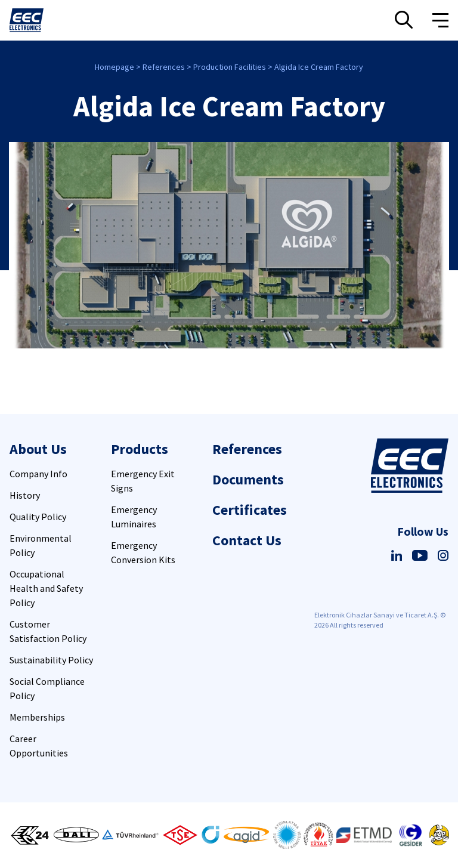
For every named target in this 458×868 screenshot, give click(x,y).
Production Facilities (230, 67)
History (25, 495)
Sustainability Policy (51, 660)
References (164, 67)
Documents (248, 479)
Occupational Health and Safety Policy (46, 588)
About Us (38, 449)
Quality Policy (38, 517)
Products (140, 449)
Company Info (38, 474)
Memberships (37, 717)
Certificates (250, 510)
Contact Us (247, 540)
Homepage (114, 67)
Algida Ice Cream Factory (319, 67)
